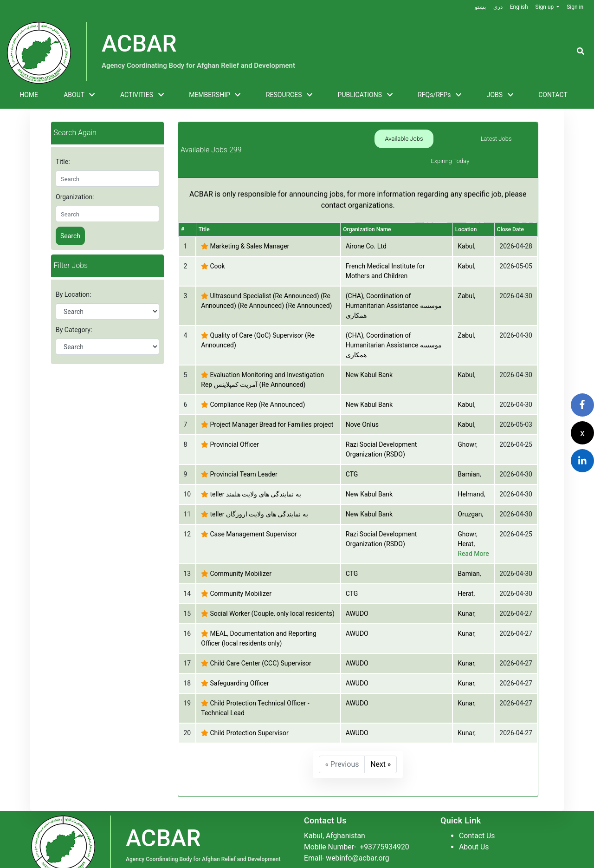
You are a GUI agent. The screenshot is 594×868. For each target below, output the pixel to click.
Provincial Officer (234, 423)
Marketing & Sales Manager (249, 224)
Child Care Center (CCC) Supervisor (260, 641)
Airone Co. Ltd (366, 224)
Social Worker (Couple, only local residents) (272, 592)
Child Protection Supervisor (249, 711)
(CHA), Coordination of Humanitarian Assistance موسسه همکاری (394, 284)
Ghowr (467, 423)
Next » (381, 742)
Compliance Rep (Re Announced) (257, 383)
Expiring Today (512, 139)
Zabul (466, 274)
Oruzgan (470, 492)
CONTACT (553, 95)
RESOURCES (289, 95)
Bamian (468, 452)
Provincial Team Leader (243, 452)
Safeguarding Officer (239, 661)
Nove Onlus (362, 403)
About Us (474, 825)
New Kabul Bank (369, 353)
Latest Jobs (450, 139)
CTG (352, 452)
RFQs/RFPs (439, 95)
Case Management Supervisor (253, 512)
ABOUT (79, 95)
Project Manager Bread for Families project (271, 403)
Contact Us (477, 813)
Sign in (575, 7)
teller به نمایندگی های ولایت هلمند (255, 472)
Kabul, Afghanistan (335, 813)
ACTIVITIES (142, 95)
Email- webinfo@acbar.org (347, 836)
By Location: (73, 294)
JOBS (500, 95)
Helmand (471, 472)
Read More (473, 532)
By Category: (74, 330)
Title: (63, 162)
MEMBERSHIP (215, 95)
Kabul (466, 224)
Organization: (75, 197)
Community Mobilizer (240, 552)
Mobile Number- (357, 825)
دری (497, 7)
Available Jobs (388, 139)
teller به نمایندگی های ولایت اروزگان (259, 492)
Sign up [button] (545, 7)
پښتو (480, 7)
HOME (29, 95)
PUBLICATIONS (365, 95)
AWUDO (357, 592)
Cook (217, 244)
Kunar (466, 592)
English (519, 7)
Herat (465, 522)
